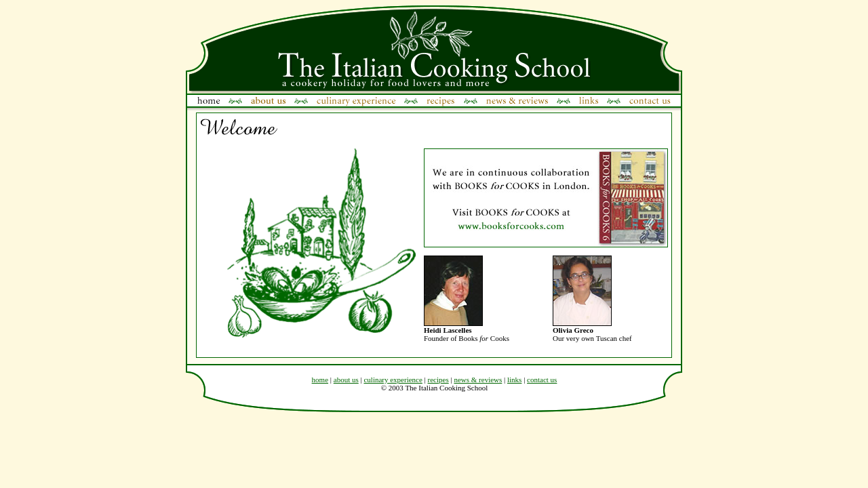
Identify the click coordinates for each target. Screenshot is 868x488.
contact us (542, 380)
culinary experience (393, 380)
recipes (438, 380)
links (514, 380)
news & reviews (478, 380)
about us (346, 380)
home (320, 380)
